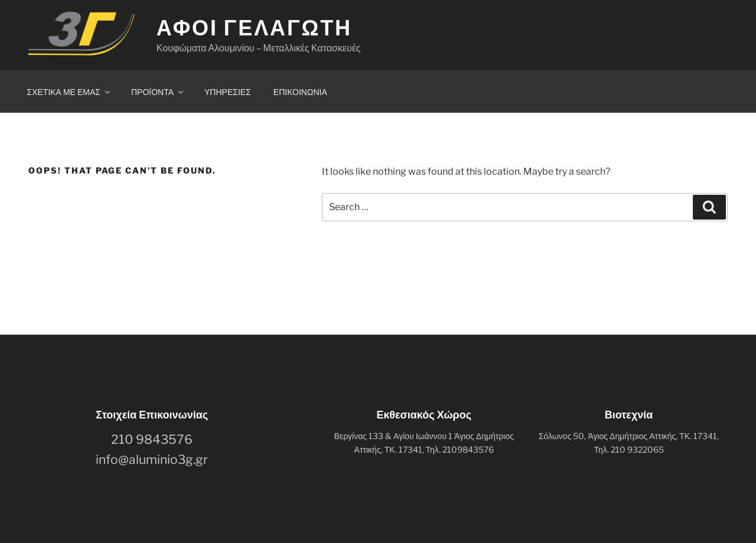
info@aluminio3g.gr (152, 459)
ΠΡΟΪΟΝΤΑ (158, 92)
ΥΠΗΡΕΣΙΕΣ (228, 92)
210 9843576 (152, 439)
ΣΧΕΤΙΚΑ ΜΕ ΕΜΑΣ (69, 92)
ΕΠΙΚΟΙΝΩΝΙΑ (300, 92)
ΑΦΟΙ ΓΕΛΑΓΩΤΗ (254, 28)
